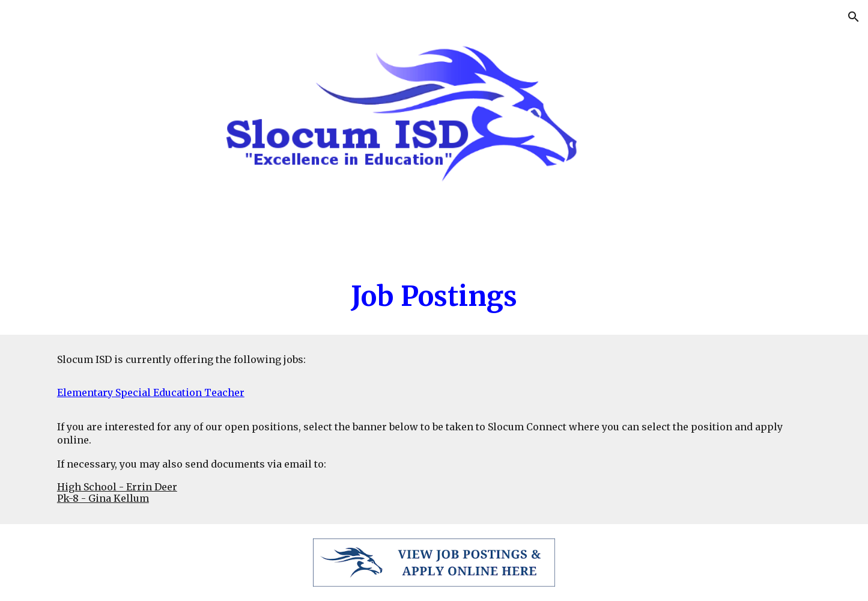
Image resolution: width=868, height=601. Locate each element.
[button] (854, 17)
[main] (434, 297)
